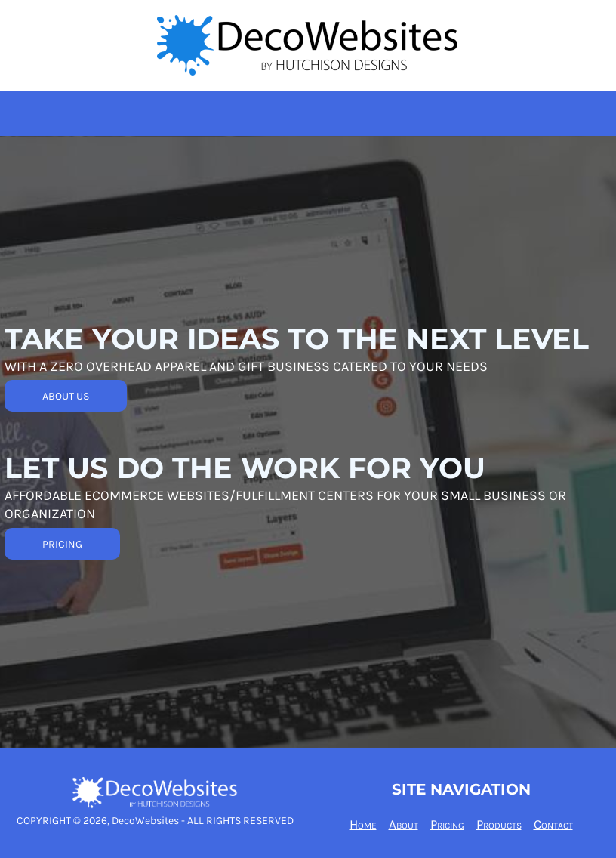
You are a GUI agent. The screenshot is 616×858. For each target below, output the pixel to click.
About (403, 824)
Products (499, 824)
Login (536, 19)
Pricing (447, 824)
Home (363, 824)
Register (590, 19)
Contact (553, 824)
